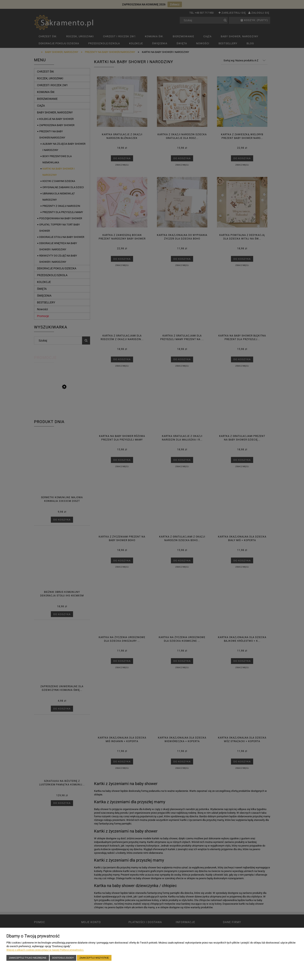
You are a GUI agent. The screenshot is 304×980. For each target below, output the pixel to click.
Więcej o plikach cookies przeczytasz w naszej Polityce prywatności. (45, 950)
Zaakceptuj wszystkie (94, 958)
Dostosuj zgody (63, 958)
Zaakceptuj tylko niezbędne (28, 958)
